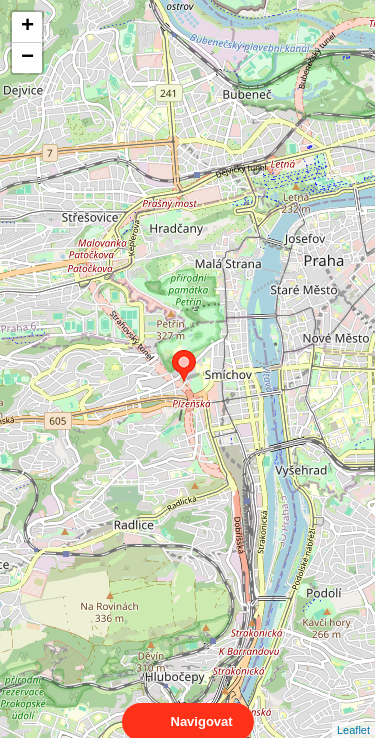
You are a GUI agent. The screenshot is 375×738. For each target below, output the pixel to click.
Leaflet (353, 712)
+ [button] (27, 27)
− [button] (27, 58)
